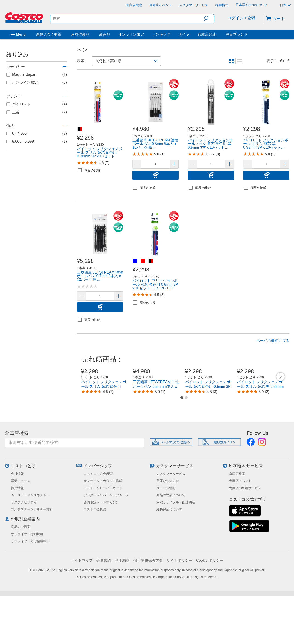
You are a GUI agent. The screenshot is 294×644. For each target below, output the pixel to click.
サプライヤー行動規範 (27, 582)
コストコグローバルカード (103, 536)
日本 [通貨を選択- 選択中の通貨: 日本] (285, 5)
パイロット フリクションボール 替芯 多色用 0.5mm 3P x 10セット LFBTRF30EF (208, 435)
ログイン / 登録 (241, 18)
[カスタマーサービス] (194, 5)
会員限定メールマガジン (101, 550)
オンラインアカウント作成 (103, 529)
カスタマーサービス (175, 514)
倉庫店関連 (207, 34)
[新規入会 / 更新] (62, 34)
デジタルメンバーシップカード (106, 543)
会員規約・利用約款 (113, 609)
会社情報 (17, 522)
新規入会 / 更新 (49, 34)
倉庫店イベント (240, 529)
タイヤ (184, 34)
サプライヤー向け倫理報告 (30, 589)
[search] (127, 19)
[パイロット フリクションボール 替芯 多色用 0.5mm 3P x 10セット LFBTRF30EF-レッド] (143, 261)
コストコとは (23, 514)
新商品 (105, 34)
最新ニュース (21, 529)
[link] (100, 102)
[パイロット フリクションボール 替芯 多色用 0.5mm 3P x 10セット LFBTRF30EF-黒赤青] (151, 261)
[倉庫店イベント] (161, 5)
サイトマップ (82, 609)
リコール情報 (166, 536)
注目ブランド (237, 34)
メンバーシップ (98, 514)
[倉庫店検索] (134, 5)
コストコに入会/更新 (99, 522)
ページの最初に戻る (273, 341)
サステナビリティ (24, 550)
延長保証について (169, 558)
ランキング (161, 34)
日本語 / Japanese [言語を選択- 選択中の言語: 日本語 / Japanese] (251, 5)
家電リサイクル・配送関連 (176, 550)
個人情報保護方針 (148, 609)
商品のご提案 (21, 575)
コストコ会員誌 (95, 558)
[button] (209, 19)
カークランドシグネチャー (30, 543)
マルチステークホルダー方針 (32, 558)
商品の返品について (171, 543)
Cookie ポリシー (210, 609)
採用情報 (17, 536)
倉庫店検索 (17, 482)
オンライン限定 (131, 34)
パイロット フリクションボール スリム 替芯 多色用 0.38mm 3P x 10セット (104, 435)
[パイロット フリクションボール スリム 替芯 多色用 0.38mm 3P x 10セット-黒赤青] (80, 129)
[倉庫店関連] (217, 34)
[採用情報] (222, 5)
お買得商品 (80, 34)
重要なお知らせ (168, 529)
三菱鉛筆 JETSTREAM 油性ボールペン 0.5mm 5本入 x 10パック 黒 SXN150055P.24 (157, 435)
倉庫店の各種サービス (245, 536)
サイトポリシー (179, 609)
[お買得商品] (90, 34)
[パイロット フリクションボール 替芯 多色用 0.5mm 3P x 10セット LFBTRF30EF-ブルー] (135, 261)
